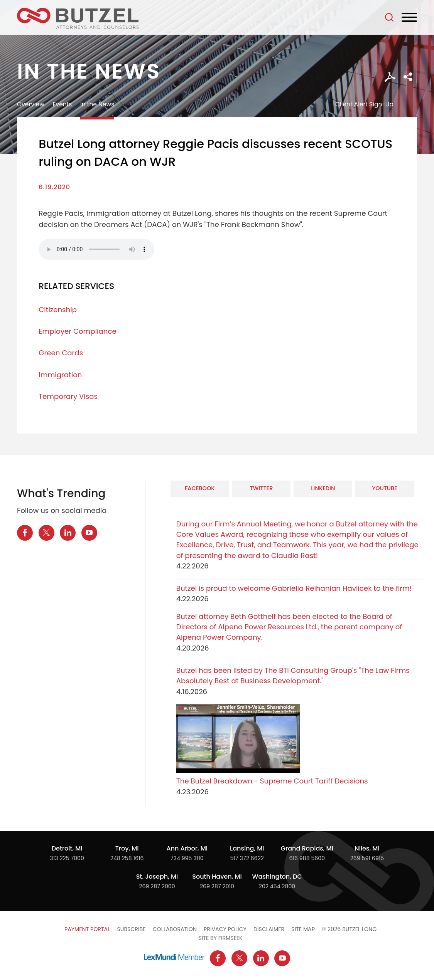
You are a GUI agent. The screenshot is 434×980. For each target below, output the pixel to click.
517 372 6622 (247, 858)
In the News (97, 104)
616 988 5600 (307, 858)
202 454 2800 (277, 886)
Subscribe (131, 929)
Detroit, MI (67, 848)
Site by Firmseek (220, 938)
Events (62, 104)
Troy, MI (127, 848)
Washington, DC (277, 877)
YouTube (384, 488)
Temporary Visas (68, 396)
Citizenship (58, 310)
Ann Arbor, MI (187, 848)
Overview (31, 104)
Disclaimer (269, 929)
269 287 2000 (157, 886)
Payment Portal (87, 929)
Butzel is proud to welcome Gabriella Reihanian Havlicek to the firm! (295, 588)
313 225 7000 (67, 858)
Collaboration (175, 929)
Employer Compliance (78, 331)
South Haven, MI (217, 877)
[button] (408, 77)
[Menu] (409, 18)
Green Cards (61, 353)
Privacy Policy (225, 929)
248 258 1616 (127, 858)
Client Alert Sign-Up (364, 104)
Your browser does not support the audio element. (96, 249)
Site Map (303, 929)
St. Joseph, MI (157, 877)
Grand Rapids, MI (307, 848)
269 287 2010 (217, 886)
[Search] (389, 17)
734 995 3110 (187, 858)
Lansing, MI (247, 848)
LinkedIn (323, 488)
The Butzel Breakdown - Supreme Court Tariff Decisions (272, 781)
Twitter (262, 488)
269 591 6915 (367, 858)
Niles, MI (367, 848)
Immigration (60, 375)
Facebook (200, 488)
